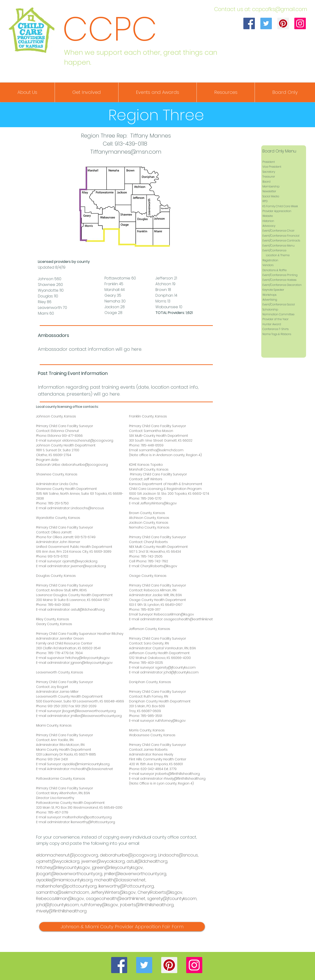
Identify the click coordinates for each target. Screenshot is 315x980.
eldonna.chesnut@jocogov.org (88, 440)
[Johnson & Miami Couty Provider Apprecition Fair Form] (122, 927)
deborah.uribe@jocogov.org (85, 465)
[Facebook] (249, 23)
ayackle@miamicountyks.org (86, 764)
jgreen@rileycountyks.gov (92, 663)
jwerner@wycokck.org (88, 566)
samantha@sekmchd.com (161, 450)
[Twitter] (266, 23)
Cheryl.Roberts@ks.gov (159, 566)
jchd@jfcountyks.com (181, 672)
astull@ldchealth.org (88, 609)
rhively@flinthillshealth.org (185, 779)
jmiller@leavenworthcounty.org (96, 716)
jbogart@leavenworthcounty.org (89, 711)
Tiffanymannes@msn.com (126, 152)
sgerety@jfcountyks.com (175, 667)
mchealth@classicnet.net (92, 769)
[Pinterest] (283, 23)
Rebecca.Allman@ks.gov (174, 614)
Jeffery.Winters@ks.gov (158, 503)
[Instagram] (300, 23)
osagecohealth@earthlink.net (188, 619)
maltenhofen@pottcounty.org (87, 817)
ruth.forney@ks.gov (170, 721)
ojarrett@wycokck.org (80, 561)
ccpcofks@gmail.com (280, 9)
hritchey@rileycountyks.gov (87, 658)
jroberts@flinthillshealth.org (177, 774)
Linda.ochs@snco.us (87, 508)
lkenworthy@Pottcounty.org (93, 822)
